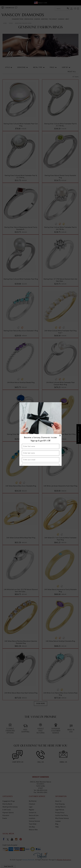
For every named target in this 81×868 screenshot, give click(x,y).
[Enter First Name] (41, 446)
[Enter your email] (41, 460)
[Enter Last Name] (41, 453)
